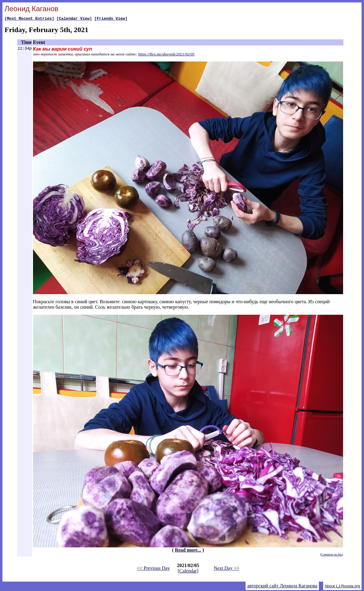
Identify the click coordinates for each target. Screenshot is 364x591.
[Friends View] (111, 19)
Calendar (188, 572)
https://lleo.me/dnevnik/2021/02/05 (166, 55)
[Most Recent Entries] (29, 19)
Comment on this (332, 555)
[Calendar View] (74, 19)
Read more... (188, 551)
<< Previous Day (153, 569)
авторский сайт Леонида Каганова (282, 587)
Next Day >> (227, 569)
